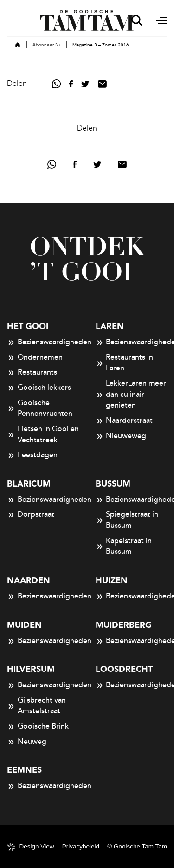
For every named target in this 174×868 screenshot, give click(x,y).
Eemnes (24, 770)
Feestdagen (32, 455)
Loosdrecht (124, 669)
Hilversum (31, 669)
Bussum (113, 484)
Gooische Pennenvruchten (40, 408)
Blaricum (29, 484)
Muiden (24, 625)
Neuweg (27, 742)
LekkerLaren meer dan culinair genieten (131, 394)
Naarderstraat (124, 421)
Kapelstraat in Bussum (124, 546)
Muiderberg (124, 625)
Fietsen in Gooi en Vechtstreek (43, 434)
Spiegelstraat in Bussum (127, 520)
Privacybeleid (81, 846)
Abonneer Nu (47, 45)
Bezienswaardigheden (43, 342)
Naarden (29, 581)
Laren (110, 326)
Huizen (112, 581)
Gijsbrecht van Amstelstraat (36, 706)
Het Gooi (28, 326)
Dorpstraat (31, 515)
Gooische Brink (38, 727)
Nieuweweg (121, 436)
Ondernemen (35, 358)
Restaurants (32, 373)
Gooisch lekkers (39, 388)
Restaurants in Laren (125, 363)
